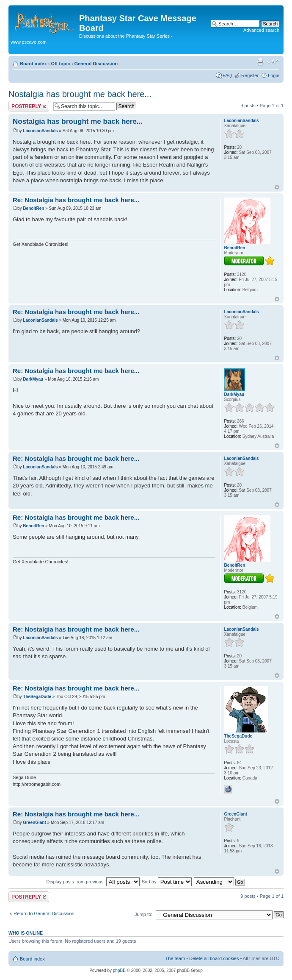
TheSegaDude (37, 697)
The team (175, 958)
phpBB (119, 970)
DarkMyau (33, 379)
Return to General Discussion (44, 913)
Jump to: (143, 914)
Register (250, 75)
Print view (260, 62)
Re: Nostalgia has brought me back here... (76, 200)
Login (274, 75)
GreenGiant (34, 823)
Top (277, 187)
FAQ (227, 75)
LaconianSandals (40, 131)
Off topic (60, 64)
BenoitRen (33, 208)
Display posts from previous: (93, 882)
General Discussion (96, 64)
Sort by (167, 882)
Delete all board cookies (214, 958)
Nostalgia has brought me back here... (80, 94)
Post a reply (29, 106)
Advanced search (261, 30)
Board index (33, 64)
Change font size (273, 62)
